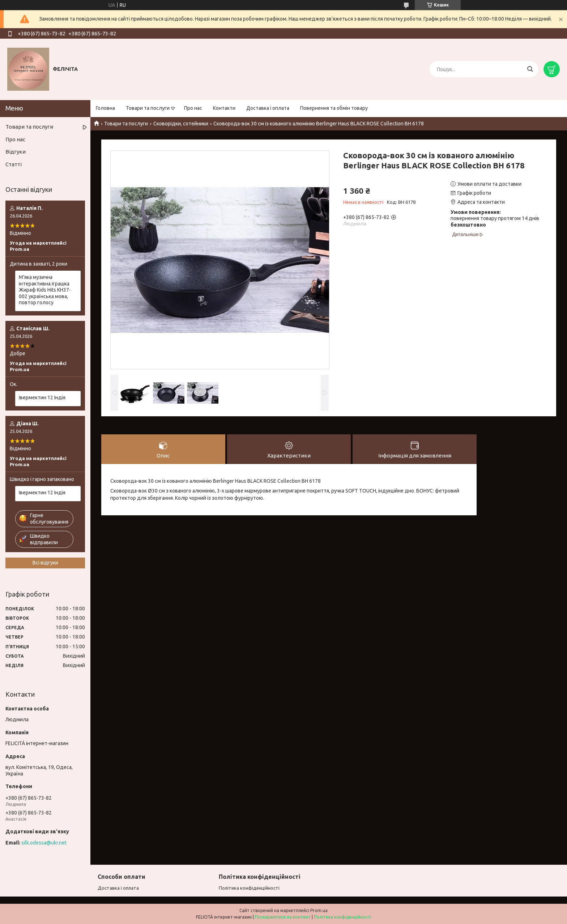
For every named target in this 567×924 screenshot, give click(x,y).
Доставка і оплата (268, 108)
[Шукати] (530, 69)
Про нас (193, 108)
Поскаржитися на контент (283, 917)
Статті (14, 164)
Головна (105, 108)
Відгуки (16, 152)
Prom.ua (319, 910)
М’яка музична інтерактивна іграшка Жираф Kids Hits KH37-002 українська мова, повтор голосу (45, 290)
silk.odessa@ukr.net (44, 843)
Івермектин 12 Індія (42, 397)
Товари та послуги (148, 108)
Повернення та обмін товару (334, 108)
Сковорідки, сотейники (181, 124)
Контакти (224, 108)
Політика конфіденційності (249, 888)
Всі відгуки (45, 563)
